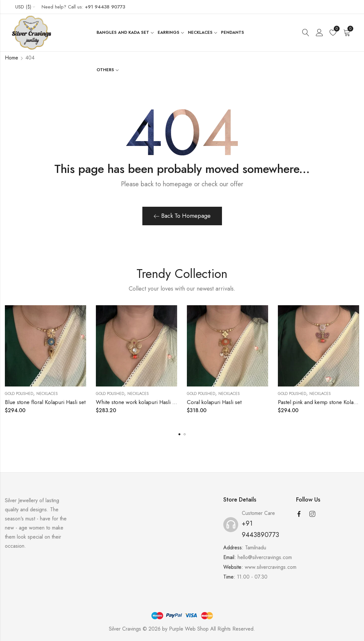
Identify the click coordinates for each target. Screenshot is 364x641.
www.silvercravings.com (271, 567)
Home (12, 58)
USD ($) (23, 7)
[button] (179, 434)
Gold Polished (19, 394)
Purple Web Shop (189, 629)
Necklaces (47, 394)
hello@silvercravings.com (265, 557)
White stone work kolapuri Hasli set (137, 402)
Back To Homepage (182, 216)
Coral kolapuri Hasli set (214, 402)
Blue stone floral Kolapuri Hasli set (45, 402)
